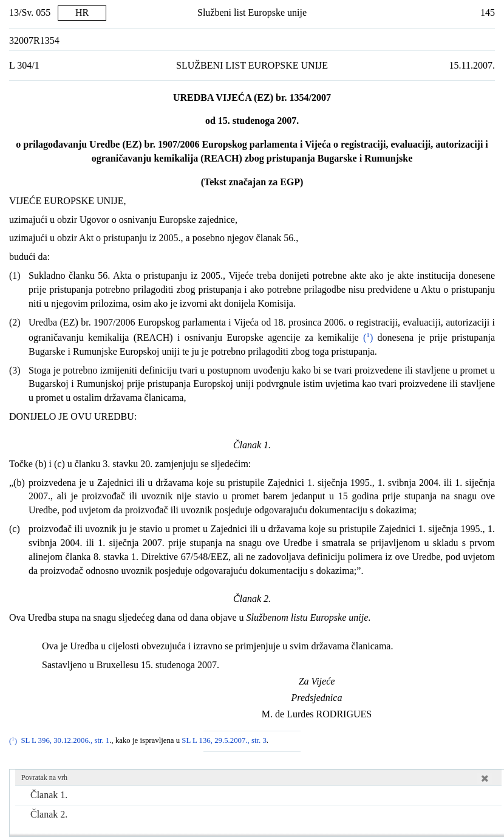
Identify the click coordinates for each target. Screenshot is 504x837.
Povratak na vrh (44, 777)
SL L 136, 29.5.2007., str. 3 (224, 741)
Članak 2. (49, 814)
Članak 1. (49, 795)
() (366, 337)
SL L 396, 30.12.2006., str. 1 (65, 741)
